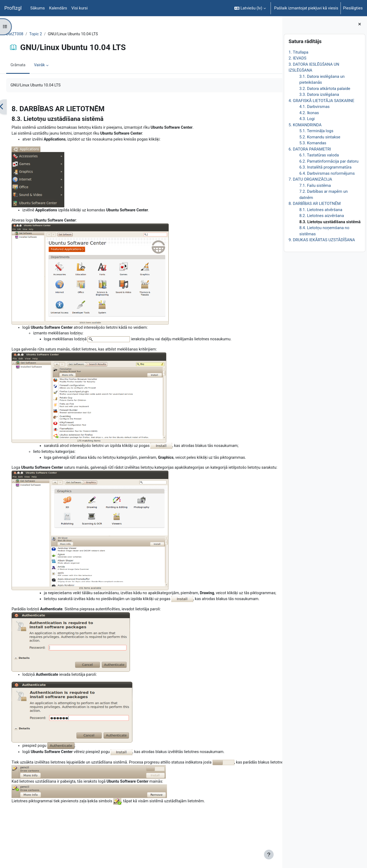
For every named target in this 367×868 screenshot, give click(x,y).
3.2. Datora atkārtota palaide (325, 89)
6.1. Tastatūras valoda (319, 155)
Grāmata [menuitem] (31, 65)
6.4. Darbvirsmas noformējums (327, 173)
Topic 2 (49, 34)
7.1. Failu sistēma (315, 185)
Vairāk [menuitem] (53, 65)
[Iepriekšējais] (15, 107)
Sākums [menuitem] (38, 8)
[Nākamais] (276, 107)
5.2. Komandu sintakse (320, 137)
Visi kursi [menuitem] (80, 8)
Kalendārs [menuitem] (58, 8)
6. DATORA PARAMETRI (310, 149)
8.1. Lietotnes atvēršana (321, 210)
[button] (250, 8)
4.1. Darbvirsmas (314, 107)
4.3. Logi (307, 119)
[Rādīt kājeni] (269, 855)
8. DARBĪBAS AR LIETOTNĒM (315, 204)
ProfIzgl (13, 8)
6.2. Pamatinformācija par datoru (329, 161)
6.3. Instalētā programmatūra (325, 167)
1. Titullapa (298, 52)
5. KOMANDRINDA (305, 125)
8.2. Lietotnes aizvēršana (322, 216)
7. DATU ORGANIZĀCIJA (310, 179)
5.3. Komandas (313, 143)
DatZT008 (28, 34)
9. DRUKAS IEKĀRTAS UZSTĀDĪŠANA (322, 240)
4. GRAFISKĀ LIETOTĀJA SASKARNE (321, 101)
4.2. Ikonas (309, 113)
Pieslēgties (353, 8)
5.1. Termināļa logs (316, 131)
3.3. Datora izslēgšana (319, 94)
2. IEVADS (297, 58)
